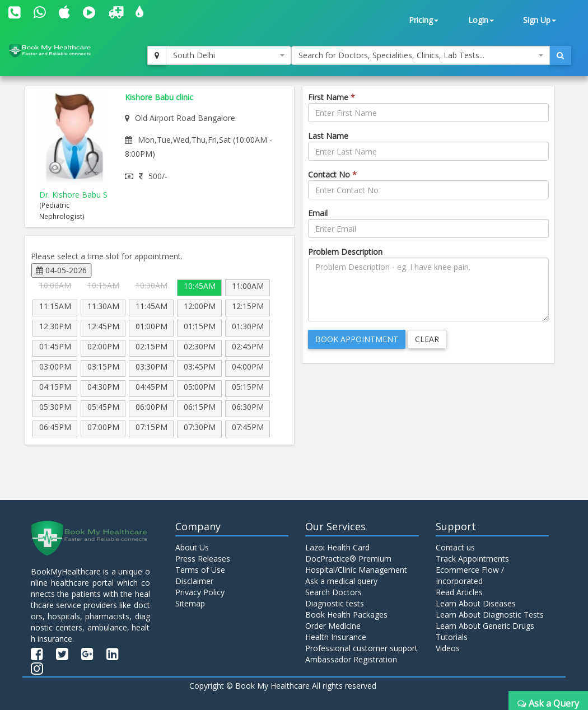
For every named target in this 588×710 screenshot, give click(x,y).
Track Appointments (472, 559)
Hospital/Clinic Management (356, 570)
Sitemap (190, 603)
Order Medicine (333, 626)
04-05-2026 (61, 270)
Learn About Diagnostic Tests (490, 615)
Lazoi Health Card (337, 547)
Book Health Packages (346, 615)
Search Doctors (333, 592)
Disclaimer (194, 581)
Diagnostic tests (335, 603)
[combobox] (229, 55)
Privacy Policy (200, 592)
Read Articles (459, 592)
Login (481, 20)
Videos (448, 648)
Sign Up (540, 20)
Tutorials (452, 637)
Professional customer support (361, 648)
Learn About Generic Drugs (485, 626)
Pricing (424, 20)
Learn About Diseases (476, 603)
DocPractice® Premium (348, 559)
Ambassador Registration (351, 659)
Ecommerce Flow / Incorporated (470, 575)
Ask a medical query (341, 581)
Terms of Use (200, 570)
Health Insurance (336, 637)
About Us (192, 547)
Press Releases (203, 559)
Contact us (455, 547)
